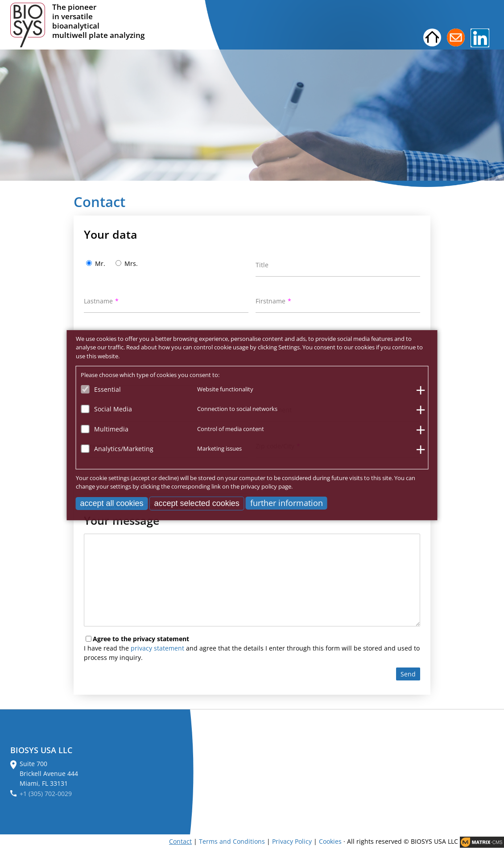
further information (287, 502)
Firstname (271, 301)
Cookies (330, 841)
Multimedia (111, 429)
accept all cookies (112, 503)
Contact (180, 841)
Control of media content (231, 428)
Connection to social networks (237, 409)
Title (262, 265)
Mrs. (131, 263)
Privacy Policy (292, 841)
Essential (107, 389)
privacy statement (157, 648)
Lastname (98, 301)
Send (408, 674)
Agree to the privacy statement (141, 639)
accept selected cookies (197, 503)
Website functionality (225, 389)
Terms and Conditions (232, 841)
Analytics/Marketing (124, 449)
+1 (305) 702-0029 (46, 794)
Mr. (100, 263)
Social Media (113, 409)
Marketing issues (219, 448)
